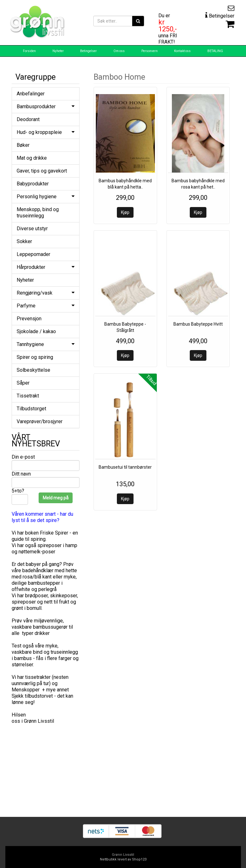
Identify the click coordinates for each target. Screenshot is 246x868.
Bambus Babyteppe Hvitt (198, 324)
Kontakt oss (182, 51)
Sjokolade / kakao (36, 331)
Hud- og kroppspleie (46, 132)
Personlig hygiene (46, 197)
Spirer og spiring (35, 357)
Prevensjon (29, 319)
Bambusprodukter (46, 107)
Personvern (150, 51)
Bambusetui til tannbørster (125, 467)
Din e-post (23, 457)
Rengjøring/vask (46, 293)
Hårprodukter (46, 267)
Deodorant (28, 119)
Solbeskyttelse (33, 370)
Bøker (23, 145)
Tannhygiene (46, 344)
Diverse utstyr (32, 229)
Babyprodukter (33, 184)
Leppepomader (33, 254)
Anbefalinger (31, 94)
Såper (23, 383)
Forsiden (29, 51)
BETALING (215, 51)
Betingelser (88, 51)
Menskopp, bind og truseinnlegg (38, 213)
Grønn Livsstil (123, 855)
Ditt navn (21, 474)
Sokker (24, 241)
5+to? (18, 491)
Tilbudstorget (31, 409)
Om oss (119, 51)
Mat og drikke (32, 158)
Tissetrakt (28, 396)
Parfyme (46, 306)
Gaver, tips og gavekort (42, 171)
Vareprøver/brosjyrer (40, 421)
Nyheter (58, 51)
